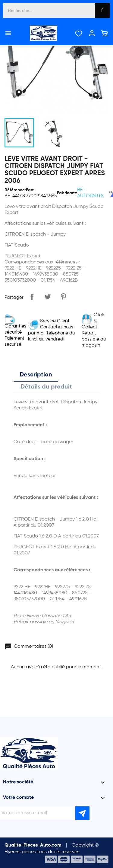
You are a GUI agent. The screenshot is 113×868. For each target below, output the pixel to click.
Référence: (15, 190)
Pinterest (63, 297)
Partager (32, 297)
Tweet (48, 297)
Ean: (30, 190)
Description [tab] (36, 375)
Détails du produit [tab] (46, 387)
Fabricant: (67, 193)
